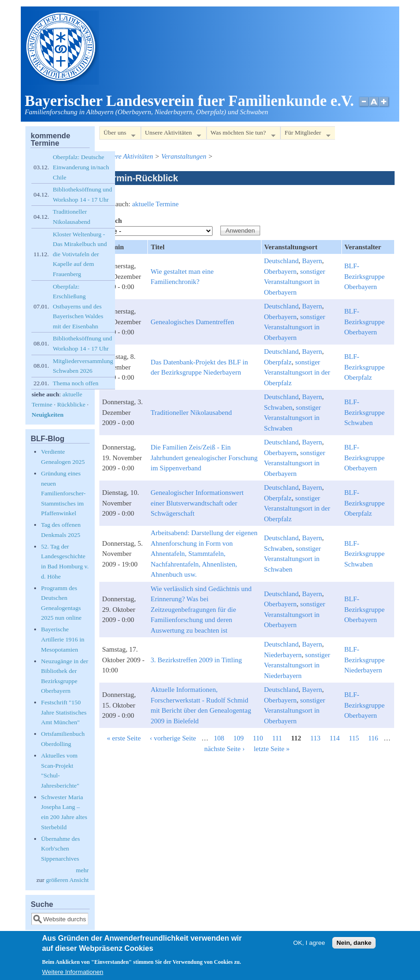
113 (316, 738)
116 (373, 738)
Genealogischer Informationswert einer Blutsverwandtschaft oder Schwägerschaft (197, 503)
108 (219, 738)
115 (354, 738)
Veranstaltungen (184, 156)
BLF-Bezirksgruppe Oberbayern (364, 276)
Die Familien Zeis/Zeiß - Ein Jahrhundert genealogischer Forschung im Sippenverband (204, 458)
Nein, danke (354, 946)
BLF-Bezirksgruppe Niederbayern (364, 660)
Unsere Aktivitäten (171, 134)
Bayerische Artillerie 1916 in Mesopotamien (63, 639)
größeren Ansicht (67, 880)
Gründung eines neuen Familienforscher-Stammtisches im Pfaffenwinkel (63, 493)
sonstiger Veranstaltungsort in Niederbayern (297, 665)
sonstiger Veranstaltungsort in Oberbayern (294, 282)
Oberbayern (280, 271)
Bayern (312, 261)
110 (258, 738)
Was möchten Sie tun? (241, 134)
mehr (82, 870)
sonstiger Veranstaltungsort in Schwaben (292, 418)
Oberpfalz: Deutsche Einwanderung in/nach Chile (81, 167)
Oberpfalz (278, 362)
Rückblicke (71, 404)
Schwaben (278, 407)
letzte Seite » (271, 749)
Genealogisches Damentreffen (192, 322)
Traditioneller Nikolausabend (191, 413)
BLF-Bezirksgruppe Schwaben (364, 412)
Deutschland (281, 261)
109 (239, 738)
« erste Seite (124, 738)
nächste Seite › (224, 749)
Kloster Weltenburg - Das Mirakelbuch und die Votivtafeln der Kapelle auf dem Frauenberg (80, 254)
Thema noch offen (76, 383)
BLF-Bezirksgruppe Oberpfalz (364, 367)
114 (335, 738)
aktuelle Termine (155, 204)
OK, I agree (309, 946)
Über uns (117, 134)
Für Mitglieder (305, 134)
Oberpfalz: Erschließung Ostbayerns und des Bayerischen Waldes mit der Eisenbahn (78, 306)
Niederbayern (283, 655)
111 (277, 738)
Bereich (111, 221)
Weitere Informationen (73, 975)
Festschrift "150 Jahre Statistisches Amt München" (64, 712)
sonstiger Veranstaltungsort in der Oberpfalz (297, 373)
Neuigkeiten (47, 415)
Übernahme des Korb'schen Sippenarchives (61, 849)
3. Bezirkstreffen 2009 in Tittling (196, 660)
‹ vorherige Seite (173, 738)
